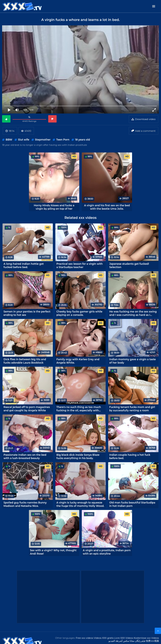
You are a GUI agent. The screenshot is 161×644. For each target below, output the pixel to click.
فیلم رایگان (140, 641)
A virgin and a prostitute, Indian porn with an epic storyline (107, 552)
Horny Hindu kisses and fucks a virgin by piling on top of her (54, 207)
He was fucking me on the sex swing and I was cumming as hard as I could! (133, 313)
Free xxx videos (84, 638)
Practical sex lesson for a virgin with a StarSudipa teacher (80, 265)
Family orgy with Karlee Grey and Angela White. (78, 361)
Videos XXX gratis (104, 638)
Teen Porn (63, 140)
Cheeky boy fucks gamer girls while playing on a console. (79, 313)
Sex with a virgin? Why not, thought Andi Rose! (53, 552)
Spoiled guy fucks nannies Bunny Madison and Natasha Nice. (25, 504)
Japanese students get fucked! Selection (129, 265)
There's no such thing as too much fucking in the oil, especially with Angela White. (79, 409)
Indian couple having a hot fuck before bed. (130, 456)
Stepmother (43, 140)
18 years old (82, 140)
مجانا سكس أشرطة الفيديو (121, 641)
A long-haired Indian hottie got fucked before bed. (24, 265)
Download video (145, 119)
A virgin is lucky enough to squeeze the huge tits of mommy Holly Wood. (80, 504)
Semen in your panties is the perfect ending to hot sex (27, 313)
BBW (9, 140)
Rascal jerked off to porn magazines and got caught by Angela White (27, 409)
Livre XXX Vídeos (124, 638)
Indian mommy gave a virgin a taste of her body (132, 361)
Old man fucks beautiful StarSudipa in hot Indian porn (132, 504)
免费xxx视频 (152, 641)
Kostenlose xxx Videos (146, 638)
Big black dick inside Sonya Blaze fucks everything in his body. (78, 456)
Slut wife (24, 140)
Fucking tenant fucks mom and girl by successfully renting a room (132, 409)
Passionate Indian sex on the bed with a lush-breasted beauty (25, 456)
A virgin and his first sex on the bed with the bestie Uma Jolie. (107, 207)
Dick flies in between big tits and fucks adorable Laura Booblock (25, 361)
